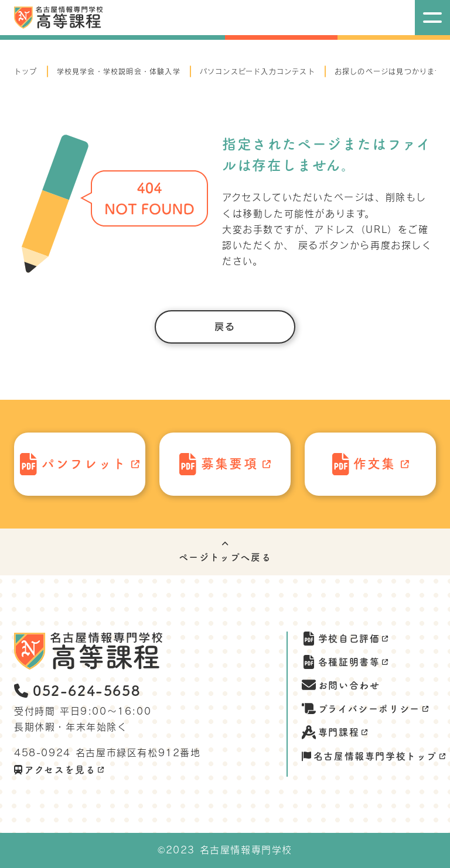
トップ (26, 71)
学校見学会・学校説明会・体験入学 (119, 71)
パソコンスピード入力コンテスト (258, 71)
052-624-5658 (77, 691)
